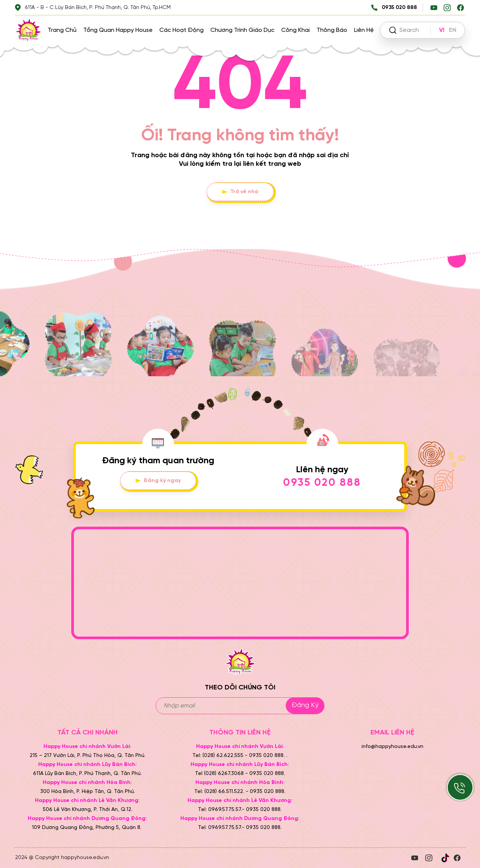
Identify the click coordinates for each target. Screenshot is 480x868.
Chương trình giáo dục (242, 30)
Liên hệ (364, 30)
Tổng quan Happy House (118, 30)
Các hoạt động (181, 30)
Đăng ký (305, 705)
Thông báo (332, 30)
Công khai (295, 30)
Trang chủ (62, 30)
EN (453, 30)
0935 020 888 (322, 483)
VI (442, 30)
